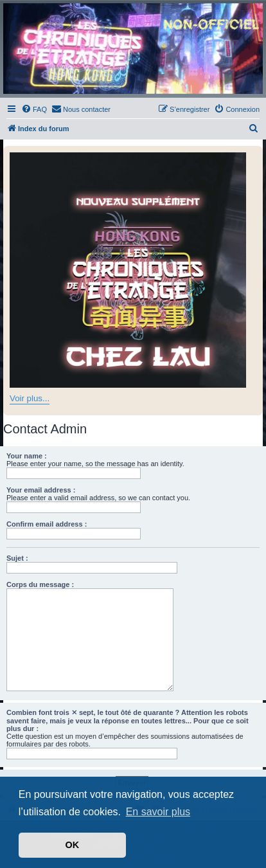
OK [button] (73, 845)
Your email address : (41, 490)
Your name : (27, 456)
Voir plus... (30, 398)
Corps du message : (40, 584)
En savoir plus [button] (158, 812)
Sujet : (17, 558)
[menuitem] (34, 109)
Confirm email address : (47, 524)
